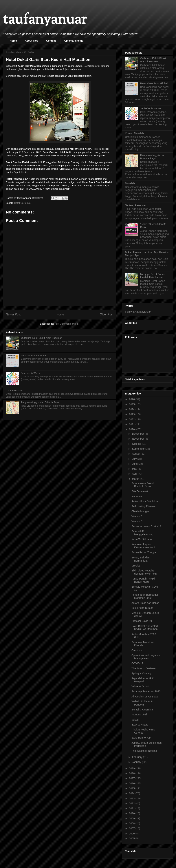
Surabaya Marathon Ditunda (143, 644)
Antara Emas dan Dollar (145, 603)
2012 (132, 803)
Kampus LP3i (139, 714)
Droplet (136, 566)
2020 (132, 429)
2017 (132, 778)
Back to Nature (140, 725)
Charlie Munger (140, 511)
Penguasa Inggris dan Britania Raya (40, 402)
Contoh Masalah (15, 391)
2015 (132, 788)
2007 (132, 828)
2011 (132, 808)
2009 (132, 818)
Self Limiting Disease (143, 506)
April (135, 474)
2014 (132, 793)
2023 (132, 414)
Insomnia (137, 496)
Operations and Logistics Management (146, 657)
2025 (132, 404)
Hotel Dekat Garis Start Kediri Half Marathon (145, 628)
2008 (132, 823)
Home (13, 41)
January (137, 762)
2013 (132, 798)
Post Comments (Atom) (67, 324)
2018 (132, 773)
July (135, 459)
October (137, 444)
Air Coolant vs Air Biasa (145, 697)
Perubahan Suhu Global (34, 356)
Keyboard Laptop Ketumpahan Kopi (143, 546)
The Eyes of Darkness (144, 668)
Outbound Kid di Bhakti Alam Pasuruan (42, 338)
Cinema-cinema (74, 41)
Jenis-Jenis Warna (31, 373)
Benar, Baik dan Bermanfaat (141, 559)
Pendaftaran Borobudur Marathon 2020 (145, 596)
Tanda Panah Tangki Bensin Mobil (143, 580)
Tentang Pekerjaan (136, 205)
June (135, 464)
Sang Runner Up (141, 738)
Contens (51, 41)
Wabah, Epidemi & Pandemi (142, 703)
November (138, 439)
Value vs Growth (141, 686)
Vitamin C (137, 521)
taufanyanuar (45, 20)
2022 (132, 419)
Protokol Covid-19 (142, 621)
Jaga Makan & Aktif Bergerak (142, 680)
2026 (132, 399)
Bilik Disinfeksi (140, 491)
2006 (132, 834)
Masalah (130, 183)
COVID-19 (137, 663)
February (137, 757)
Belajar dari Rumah (142, 608)
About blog (32, 41)
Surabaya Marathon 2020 (146, 691)
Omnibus (137, 650)
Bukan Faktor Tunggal (144, 552)
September (139, 449)
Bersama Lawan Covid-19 (146, 526)
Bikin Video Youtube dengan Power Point (144, 572)
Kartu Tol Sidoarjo (142, 539)
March (136, 479)
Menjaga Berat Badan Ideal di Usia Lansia (153, 276)
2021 (132, 424)
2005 (132, 838)
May (135, 469)
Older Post (107, 314)
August (136, 454)
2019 (132, 768)
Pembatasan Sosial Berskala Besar (143, 485)
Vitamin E (137, 516)
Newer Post (13, 314)
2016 (132, 783)
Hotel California (22, 203)
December (138, 434)
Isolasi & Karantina (142, 710)
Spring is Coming (141, 673)
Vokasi (135, 720)
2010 (132, 813)
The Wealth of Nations (144, 751)
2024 (132, 409)
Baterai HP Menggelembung (142, 533)
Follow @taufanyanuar (138, 312)
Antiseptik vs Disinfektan (145, 501)
